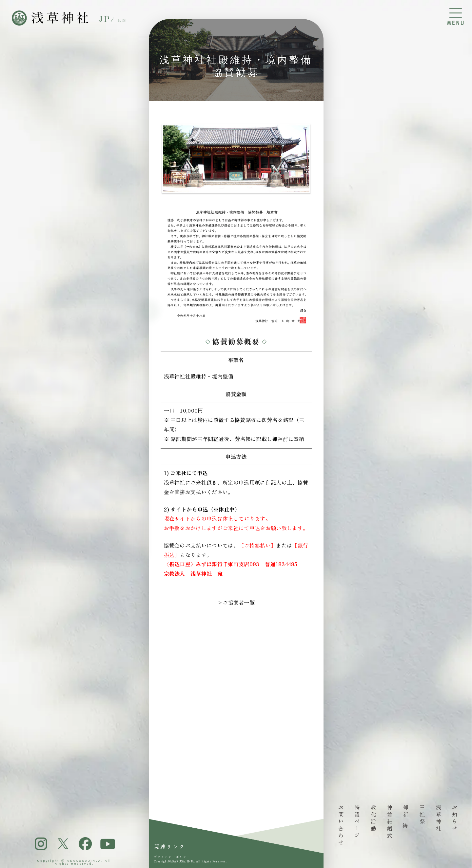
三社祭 (422, 815)
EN (123, 20)
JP (104, 18)
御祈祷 (406, 812)
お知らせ (455, 819)
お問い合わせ (341, 826)
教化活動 (373, 819)
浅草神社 (438, 819)
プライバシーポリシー (172, 857)
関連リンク (170, 846)
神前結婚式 (390, 822)
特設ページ (357, 822)
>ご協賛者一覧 (236, 602)
